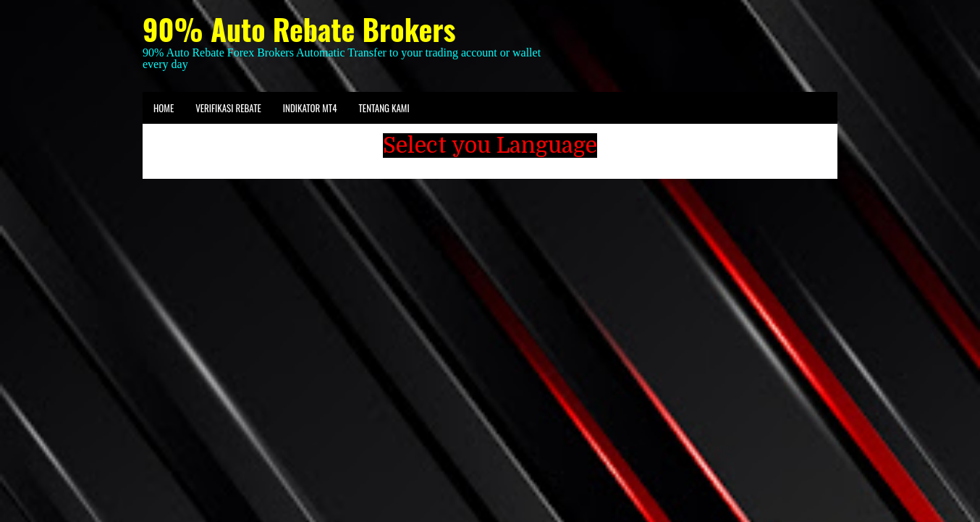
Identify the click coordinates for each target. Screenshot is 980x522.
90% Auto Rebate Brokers (299, 29)
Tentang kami (384, 108)
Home (164, 108)
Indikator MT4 (310, 108)
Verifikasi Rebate (228, 108)
